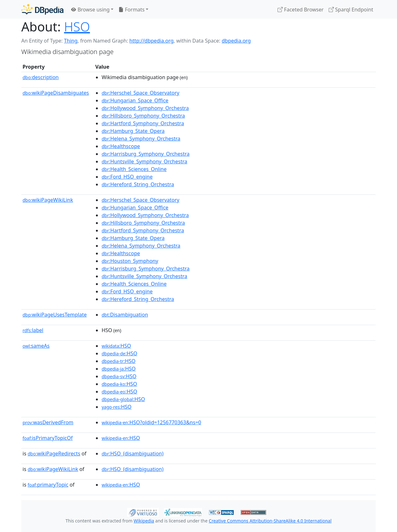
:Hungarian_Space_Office (135, 100)
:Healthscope (121, 146)
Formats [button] (131, 10)
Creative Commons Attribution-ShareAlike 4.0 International (270, 521)
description (41, 77)
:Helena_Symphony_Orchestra (141, 139)
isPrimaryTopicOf (48, 438)
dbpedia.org (236, 41)
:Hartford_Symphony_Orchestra (143, 123)
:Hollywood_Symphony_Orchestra (145, 108)
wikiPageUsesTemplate (55, 315)
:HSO (116, 346)
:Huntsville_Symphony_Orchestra (145, 161)
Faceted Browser (301, 10)
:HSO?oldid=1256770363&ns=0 (151, 422)
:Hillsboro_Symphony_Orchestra (143, 116)
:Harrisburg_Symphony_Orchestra (146, 154)
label (33, 330)
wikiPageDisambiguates (56, 93)
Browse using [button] (90, 10)
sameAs (36, 346)
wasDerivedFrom (48, 422)
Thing (71, 41)
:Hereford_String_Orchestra (138, 184)
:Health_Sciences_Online (134, 169)
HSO (77, 27)
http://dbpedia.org (151, 41)
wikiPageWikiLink (48, 200)
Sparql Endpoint (351, 10)
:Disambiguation (125, 315)
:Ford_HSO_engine (127, 177)
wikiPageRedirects (54, 454)
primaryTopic (48, 485)
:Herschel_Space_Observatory (141, 93)
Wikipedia (144, 521)
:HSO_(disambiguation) (133, 454)
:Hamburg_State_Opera (133, 131)
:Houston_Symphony (130, 261)
